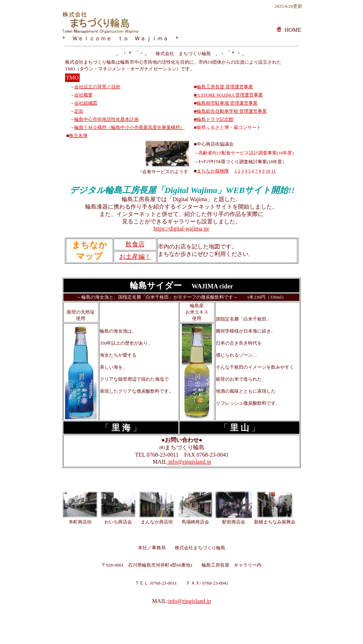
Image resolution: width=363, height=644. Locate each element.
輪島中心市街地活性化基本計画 (106, 119)
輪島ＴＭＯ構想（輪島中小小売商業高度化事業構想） (129, 127)
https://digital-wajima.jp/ (182, 229)
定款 (79, 111)
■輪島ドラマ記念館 (214, 119)
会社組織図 (86, 103)
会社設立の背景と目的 (97, 87)
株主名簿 (78, 136)
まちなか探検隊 (213, 171)
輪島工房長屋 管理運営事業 (225, 87)
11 (274, 171)
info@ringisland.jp (189, 462)
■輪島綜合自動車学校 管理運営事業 (230, 111)
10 (268, 171)
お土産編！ (135, 257)
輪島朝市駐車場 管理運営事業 (227, 103)
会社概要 (83, 95)
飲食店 (135, 244)
